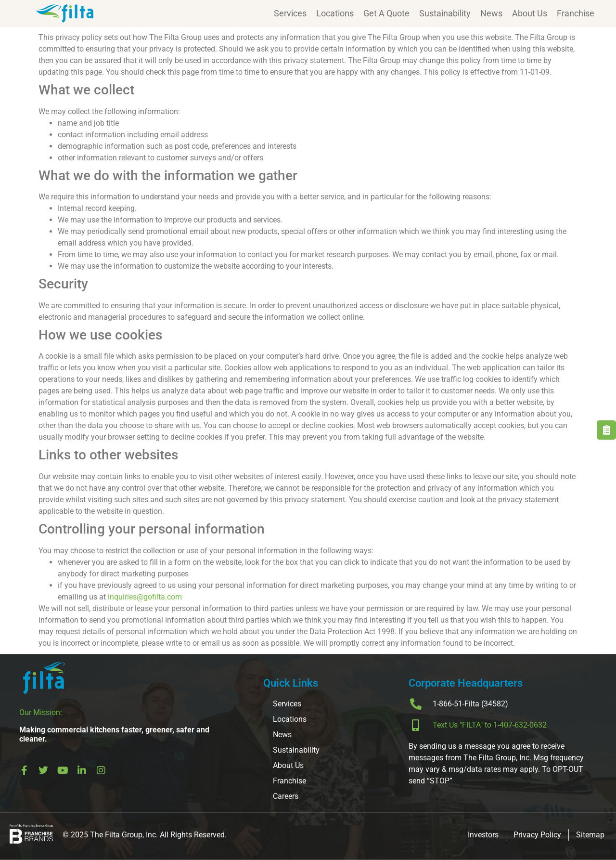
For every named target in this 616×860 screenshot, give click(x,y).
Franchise (576, 13)
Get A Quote (386, 13)
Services (290, 13)
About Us (530, 13)
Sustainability (445, 13)
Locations (335, 13)
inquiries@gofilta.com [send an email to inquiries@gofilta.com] (145, 597)
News (491, 13)
